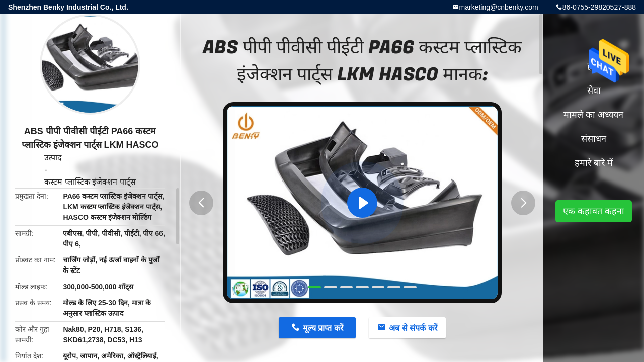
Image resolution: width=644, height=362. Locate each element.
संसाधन (594, 139)
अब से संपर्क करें (413, 328)
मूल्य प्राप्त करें (323, 328)
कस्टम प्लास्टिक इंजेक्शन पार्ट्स (90, 182)
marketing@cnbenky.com (499, 7)
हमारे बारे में (594, 163)
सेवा (594, 90)
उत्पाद (53, 158)
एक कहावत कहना (594, 211)
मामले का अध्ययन (593, 115)
